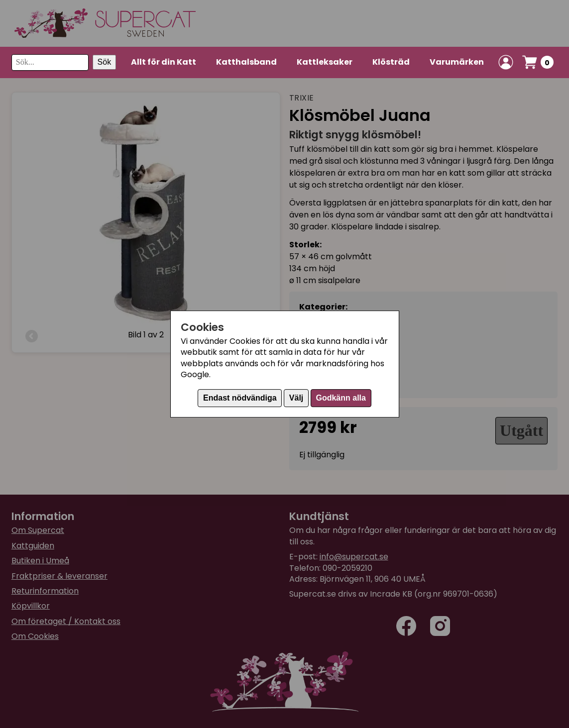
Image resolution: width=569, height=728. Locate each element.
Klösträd (391, 62)
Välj (296, 398)
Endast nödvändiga (240, 398)
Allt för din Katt (164, 62)
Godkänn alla (341, 398)
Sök (105, 62)
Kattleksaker (325, 62)
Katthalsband (246, 62)
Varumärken (457, 62)
